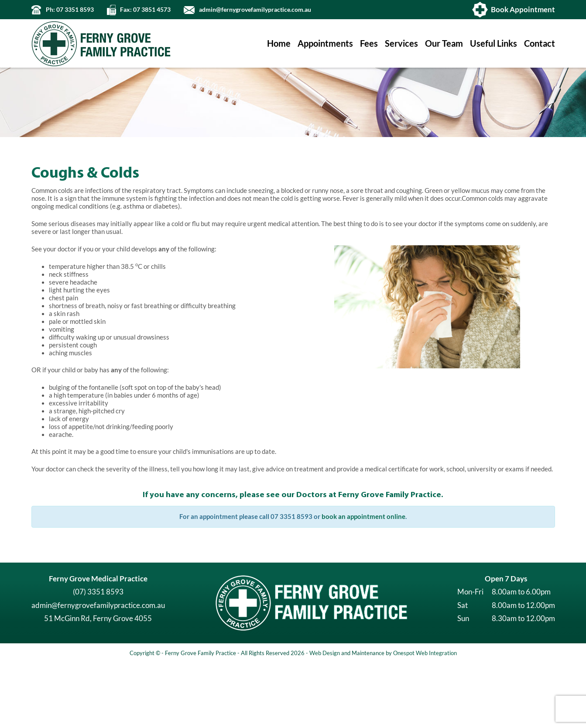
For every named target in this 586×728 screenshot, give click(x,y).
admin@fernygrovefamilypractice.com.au (255, 10)
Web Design (325, 718)
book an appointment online (363, 581)
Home (279, 43)
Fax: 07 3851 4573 (145, 10)
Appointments (325, 43)
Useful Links (493, 43)
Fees (369, 43)
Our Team (444, 43)
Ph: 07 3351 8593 (70, 10)
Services (401, 43)
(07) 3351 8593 (98, 656)
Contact (540, 43)
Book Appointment (523, 9)
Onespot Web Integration (425, 718)
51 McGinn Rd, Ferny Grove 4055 (98, 683)
